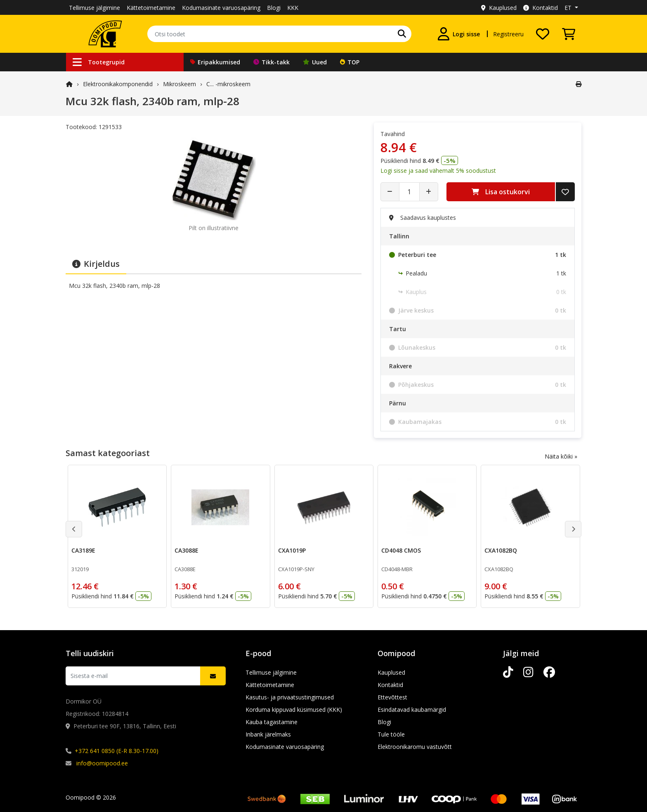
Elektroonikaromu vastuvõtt (415, 747)
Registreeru (508, 34)
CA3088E (187, 550)
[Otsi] (402, 34)
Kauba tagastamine (272, 722)
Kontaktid (541, 8)
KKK (293, 8)
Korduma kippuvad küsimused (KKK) (294, 710)
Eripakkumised (215, 62)
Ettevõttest (392, 697)
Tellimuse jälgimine (94, 8)
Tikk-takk (272, 62)
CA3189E (83, 550)
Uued (315, 62)
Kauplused (499, 8)
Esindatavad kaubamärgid (412, 710)
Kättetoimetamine (151, 8)
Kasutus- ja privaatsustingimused (290, 697)
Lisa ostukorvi (501, 192)
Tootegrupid (99, 62)
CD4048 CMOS (401, 550)
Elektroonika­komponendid (118, 84)
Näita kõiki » (561, 456)
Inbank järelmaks (268, 734)
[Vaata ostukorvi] (569, 34)
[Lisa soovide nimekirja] (565, 192)
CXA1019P (292, 550)
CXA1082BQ (501, 550)
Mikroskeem (179, 84)
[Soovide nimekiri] (543, 34)
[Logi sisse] (459, 34)
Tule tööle (391, 734)
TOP (350, 62)
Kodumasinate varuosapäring (221, 8)
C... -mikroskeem (228, 84)
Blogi (274, 8)
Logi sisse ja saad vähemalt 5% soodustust (438, 171)
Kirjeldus (96, 264)
